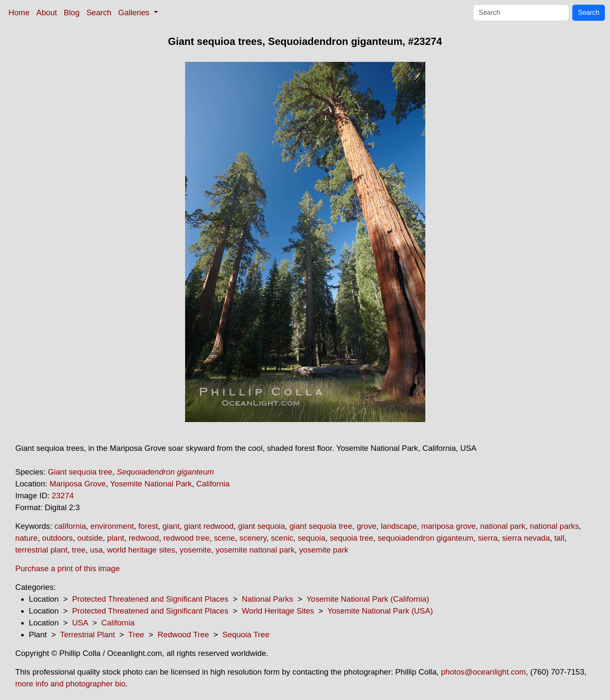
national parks (555, 526)
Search (99, 12)
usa (96, 550)
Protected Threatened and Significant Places (150, 599)
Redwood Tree (183, 635)
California (213, 484)
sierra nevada (526, 538)
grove (367, 526)
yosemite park (324, 550)
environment (112, 526)
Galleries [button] (135, 12)
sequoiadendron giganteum (425, 538)
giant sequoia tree (321, 526)
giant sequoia (262, 526)
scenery (253, 538)
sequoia (312, 538)
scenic (282, 538)
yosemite (195, 550)
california (70, 526)
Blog (72, 12)
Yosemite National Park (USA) (380, 611)
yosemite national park (255, 550)
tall (559, 538)
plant (116, 538)
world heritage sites (141, 550)
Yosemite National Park (151, 484)
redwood (144, 538)
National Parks (268, 599)
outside (90, 538)
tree (79, 550)
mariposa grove (448, 526)
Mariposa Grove (78, 484)
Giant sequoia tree (80, 472)
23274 (63, 496)
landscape (399, 526)
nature (26, 538)
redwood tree (187, 538)
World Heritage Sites (278, 611)
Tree (136, 635)
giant (171, 526)
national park (503, 526)
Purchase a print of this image (68, 568)
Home (19, 12)
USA (80, 623)
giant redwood (209, 526)
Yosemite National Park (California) (368, 599)
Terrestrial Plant (88, 635)
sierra (488, 538)
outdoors (57, 538)
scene (225, 538)
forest (148, 526)
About (47, 12)
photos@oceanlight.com (483, 672)
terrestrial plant (41, 550)
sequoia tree (351, 538)
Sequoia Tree (246, 635)
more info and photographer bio (70, 684)
